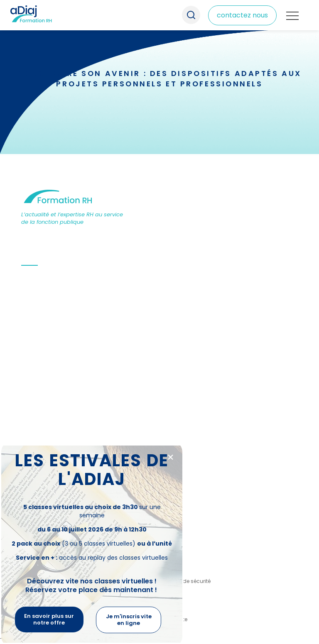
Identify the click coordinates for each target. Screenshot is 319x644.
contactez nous (242, 15)
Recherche (191, 15)
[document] (159, 322)
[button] (171, 457)
